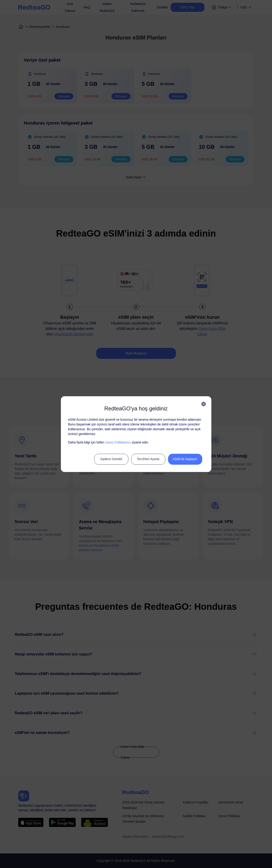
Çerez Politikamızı (118, 442)
